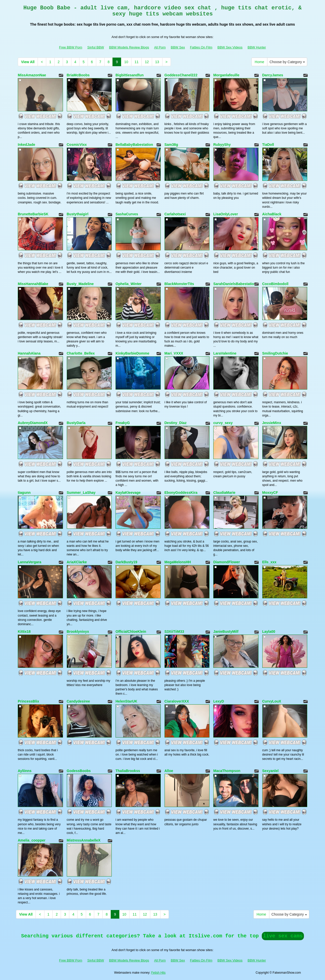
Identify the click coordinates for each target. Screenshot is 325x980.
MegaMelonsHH (178, 562)
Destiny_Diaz (176, 423)
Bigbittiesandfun (129, 75)
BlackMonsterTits (179, 284)
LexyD (219, 701)
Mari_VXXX (174, 353)
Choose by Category (287, 62)
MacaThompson (227, 771)
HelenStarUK (126, 701)
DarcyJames (273, 75)
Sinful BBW (96, 47)
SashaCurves (127, 214)
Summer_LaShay (81, 493)
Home (259, 62)
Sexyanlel (271, 771)
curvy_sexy (223, 423)
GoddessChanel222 (181, 75)
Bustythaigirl (78, 214)
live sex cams (283, 936)
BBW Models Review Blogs (129, 47)
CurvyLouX (272, 701)
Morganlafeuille (226, 75)
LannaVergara (30, 562)
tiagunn (24, 493)
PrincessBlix (28, 701)
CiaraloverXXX (177, 701)
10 (126, 62)
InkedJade (26, 145)
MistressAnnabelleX (84, 840)
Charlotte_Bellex (81, 353)
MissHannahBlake (33, 284)
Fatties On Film (201, 47)
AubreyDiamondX (33, 423)
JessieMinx (272, 423)
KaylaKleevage (128, 493)
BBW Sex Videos (230, 47)
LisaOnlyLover (226, 214)
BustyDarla (76, 423)
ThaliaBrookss (128, 771)
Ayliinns (25, 771)
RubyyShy (222, 145)
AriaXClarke (77, 562)
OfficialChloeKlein (131, 632)
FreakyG (123, 423)
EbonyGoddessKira (181, 493)
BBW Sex (178, 47)
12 (147, 62)
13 (157, 62)
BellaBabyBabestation (134, 145)
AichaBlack (272, 214)
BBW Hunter (257, 47)
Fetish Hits (158, 973)
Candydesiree (78, 701)
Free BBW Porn (71, 47)
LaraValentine (225, 353)
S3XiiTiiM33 (174, 632)
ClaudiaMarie (224, 493)
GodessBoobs (79, 771)
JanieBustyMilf (226, 632)
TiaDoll (268, 145)
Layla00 (269, 632)
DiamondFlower (227, 562)
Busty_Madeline (80, 284)
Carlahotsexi (175, 214)
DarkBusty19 (126, 562)
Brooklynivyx (78, 632)
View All (28, 62)
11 (137, 62)
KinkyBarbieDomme (132, 353)
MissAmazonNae (32, 75)
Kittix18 (24, 632)
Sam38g (171, 145)
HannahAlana (29, 353)
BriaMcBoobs (78, 75)
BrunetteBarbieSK (33, 214)
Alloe (169, 771)
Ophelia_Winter (129, 284)
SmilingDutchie (275, 353)
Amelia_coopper (32, 840)
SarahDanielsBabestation (235, 284)
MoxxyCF (270, 493)
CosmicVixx (77, 145)
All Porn (160, 47)
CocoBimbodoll (275, 284)
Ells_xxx (269, 562)
